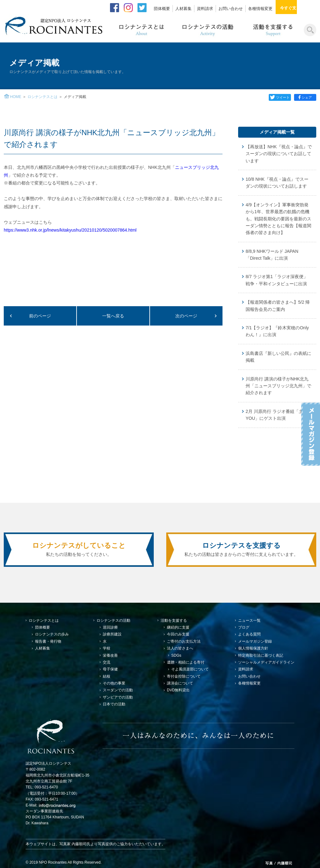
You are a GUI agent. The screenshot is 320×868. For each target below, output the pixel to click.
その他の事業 (114, 683)
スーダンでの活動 (118, 690)
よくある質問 (249, 634)
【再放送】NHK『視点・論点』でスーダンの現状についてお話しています (279, 154)
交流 (107, 662)
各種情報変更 (260, 9)
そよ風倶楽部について (190, 669)
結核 (107, 676)
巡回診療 (110, 627)
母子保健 (110, 669)
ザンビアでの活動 (118, 697)
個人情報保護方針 (253, 648)
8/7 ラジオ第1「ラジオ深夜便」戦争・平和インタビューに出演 (277, 280)
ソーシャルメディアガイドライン (266, 662)
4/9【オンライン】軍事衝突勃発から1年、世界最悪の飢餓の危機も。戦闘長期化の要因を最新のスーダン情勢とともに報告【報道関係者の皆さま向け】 (278, 219)
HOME (16, 97)
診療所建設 (112, 634)
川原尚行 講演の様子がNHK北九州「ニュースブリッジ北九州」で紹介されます (278, 386)
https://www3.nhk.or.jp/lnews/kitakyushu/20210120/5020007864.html (70, 230)
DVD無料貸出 (178, 690)
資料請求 (205, 9)
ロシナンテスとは (42, 97)
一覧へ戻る (113, 316)
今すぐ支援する (298, 8)
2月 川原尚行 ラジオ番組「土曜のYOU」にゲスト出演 (279, 415)
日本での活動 (114, 704)
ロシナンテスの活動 (113, 620)
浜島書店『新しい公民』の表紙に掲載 (278, 357)
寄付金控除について (184, 676)
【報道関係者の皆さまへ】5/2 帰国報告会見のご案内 (278, 306)
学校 (107, 648)
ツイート (279, 97)
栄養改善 (110, 655)
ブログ (244, 627)
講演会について (180, 683)
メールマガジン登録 (255, 641)
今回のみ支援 (178, 634)
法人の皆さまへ (180, 648)
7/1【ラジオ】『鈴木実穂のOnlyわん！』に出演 (277, 331)
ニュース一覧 (249, 620)
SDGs (176, 655)
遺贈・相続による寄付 (186, 662)
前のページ (40, 316)
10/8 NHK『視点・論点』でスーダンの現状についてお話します (277, 183)
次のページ (186, 316)
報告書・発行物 (48, 641)
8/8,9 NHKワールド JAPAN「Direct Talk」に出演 (272, 255)
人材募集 (183, 9)
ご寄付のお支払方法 (184, 641)
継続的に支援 (178, 627)
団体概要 (162, 9)
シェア (305, 97)
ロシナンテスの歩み (52, 634)
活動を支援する (174, 620)
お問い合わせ (231, 9)
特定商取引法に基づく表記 (261, 655)
